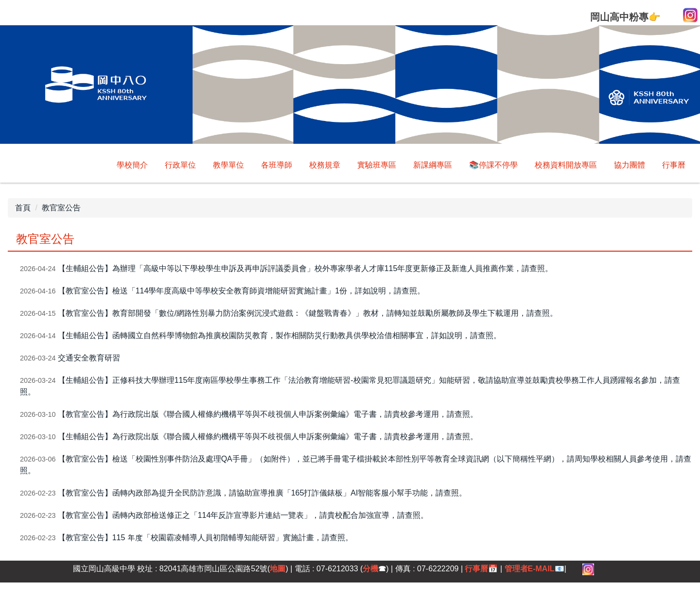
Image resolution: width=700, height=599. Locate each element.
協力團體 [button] (630, 165)
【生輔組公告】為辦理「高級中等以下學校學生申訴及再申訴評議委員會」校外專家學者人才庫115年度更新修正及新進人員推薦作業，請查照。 (306, 268)
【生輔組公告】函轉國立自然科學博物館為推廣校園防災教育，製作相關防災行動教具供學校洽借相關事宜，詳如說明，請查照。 (280, 335)
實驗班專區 (377, 165)
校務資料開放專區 (566, 165)
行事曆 (674, 165)
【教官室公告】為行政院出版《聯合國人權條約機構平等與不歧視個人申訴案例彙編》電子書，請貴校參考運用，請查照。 (268, 414)
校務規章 (325, 165)
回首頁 (136, 165)
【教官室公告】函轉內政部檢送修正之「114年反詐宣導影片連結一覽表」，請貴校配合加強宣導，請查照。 (243, 515)
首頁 (23, 208)
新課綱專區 (433, 165)
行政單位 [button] (180, 165)
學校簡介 (92, 165)
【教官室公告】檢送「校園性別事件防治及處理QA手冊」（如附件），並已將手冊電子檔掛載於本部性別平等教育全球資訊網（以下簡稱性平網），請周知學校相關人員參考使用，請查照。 (356, 465)
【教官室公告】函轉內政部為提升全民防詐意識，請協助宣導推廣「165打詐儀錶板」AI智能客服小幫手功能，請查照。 (262, 493)
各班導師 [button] (277, 165)
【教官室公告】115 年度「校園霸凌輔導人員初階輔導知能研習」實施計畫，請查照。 (205, 538)
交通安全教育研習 (89, 358)
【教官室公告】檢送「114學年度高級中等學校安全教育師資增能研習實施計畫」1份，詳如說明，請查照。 (242, 291)
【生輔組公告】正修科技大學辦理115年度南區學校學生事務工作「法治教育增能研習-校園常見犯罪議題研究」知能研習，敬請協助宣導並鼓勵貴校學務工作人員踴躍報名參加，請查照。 (350, 386)
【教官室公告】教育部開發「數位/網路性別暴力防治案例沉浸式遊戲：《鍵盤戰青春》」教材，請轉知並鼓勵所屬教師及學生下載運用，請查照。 (308, 313)
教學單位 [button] (228, 165)
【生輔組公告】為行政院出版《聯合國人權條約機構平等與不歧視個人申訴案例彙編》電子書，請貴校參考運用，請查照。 (268, 436)
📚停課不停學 (493, 165)
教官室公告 (61, 208)
